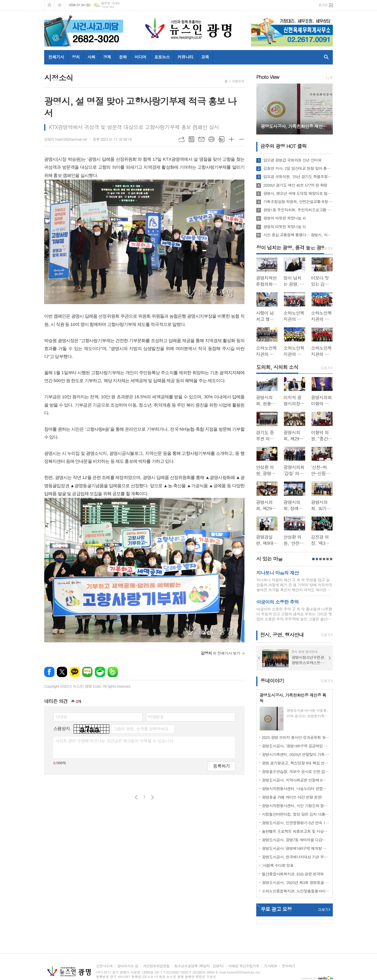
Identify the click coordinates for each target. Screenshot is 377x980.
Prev (264, 108)
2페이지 (317, 559)
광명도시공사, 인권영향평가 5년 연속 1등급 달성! (296, 823)
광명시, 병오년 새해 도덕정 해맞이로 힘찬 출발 (298, 193)
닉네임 (61, 717)
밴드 (113, 672)
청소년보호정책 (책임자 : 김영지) (199, 966)
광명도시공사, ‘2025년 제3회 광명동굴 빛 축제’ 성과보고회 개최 (296, 882)
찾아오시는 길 (128, 966)
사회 (91, 57)
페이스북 (49, 672)
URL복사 (181, 139)
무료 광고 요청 (276, 909)
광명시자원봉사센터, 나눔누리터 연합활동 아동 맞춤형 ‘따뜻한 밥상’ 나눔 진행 (296, 789)
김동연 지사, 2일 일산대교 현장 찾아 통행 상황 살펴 (298, 168)
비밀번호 (156, 717)
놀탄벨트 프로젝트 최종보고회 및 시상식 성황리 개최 (296, 831)
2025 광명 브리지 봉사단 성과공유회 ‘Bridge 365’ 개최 (296, 737)
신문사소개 (104, 966)
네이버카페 (100, 672)
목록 (191, 139)
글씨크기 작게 (242, 139)
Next (325, 108)
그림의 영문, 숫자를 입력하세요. (141, 729)
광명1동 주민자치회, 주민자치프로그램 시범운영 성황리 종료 (298, 210)
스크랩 (221, 139)
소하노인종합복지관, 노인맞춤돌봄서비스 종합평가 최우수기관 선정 (296, 891)
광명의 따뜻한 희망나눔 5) (285, 227)
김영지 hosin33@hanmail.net (66, 139)
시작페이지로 (49, 5)
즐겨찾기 (60, 5)
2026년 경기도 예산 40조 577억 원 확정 (295, 185)
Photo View (268, 77)
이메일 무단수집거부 (244, 966)
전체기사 (56, 57)
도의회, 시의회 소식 (277, 367)
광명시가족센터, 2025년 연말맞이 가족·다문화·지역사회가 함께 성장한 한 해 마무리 (296, 754)
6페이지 (331, 559)
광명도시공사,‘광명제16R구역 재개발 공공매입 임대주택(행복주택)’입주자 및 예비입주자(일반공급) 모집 (296, 848)
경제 (107, 57)
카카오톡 (75, 672)
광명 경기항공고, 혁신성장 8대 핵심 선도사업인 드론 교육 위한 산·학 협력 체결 (296, 763)
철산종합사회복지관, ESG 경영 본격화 (293, 874)
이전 (136, 797)
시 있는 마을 (269, 559)
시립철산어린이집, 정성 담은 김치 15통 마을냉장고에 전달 (296, 814)
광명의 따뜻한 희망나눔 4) (285, 218)
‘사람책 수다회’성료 (278, 865)
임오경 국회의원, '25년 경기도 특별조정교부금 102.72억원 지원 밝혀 (298, 177)
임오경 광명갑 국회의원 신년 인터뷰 (292, 160)
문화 (123, 57)
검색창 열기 (325, 57)
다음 (152, 797)
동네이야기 (272, 681)
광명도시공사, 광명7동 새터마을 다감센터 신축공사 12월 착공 (296, 840)
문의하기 (288, 966)
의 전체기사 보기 (220, 653)
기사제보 (271, 966)
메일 (201, 139)
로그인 (323, 5)
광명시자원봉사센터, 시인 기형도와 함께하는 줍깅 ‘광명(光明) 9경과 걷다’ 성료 (296, 806)
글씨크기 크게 (232, 139)
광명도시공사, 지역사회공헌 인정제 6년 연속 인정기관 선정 (296, 780)
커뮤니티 (185, 57)
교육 (205, 57)
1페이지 (313, 559)
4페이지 (324, 559)
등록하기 (221, 766)
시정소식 (238, 81)
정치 (76, 57)
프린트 (211, 139)
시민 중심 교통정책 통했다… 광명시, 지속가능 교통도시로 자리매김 (298, 235)
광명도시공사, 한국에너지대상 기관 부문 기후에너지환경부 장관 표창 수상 (296, 857)
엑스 (62, 672)
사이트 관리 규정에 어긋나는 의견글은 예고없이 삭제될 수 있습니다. (115, 741)
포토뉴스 (162, 57)
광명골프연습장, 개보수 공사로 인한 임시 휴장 (296, 771)
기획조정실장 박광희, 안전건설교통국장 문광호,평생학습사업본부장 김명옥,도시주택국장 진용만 (298, 202)
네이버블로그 (87, 672)
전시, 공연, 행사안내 (282, 635)
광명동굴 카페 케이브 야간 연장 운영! (292, 797)
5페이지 (328, 559)
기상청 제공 (108, 7)
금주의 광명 (283, 146)
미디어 (140, 57)
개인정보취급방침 (156, 966)
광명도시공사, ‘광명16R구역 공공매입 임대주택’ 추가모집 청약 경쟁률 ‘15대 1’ (296, 746)
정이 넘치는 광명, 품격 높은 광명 (291, 248)
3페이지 (320, 559)
